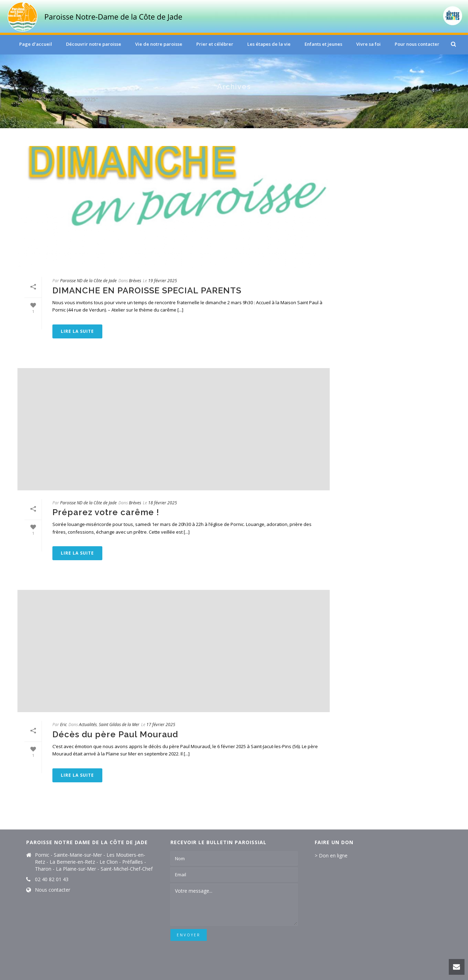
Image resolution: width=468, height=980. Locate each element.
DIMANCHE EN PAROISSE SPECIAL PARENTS (147, 290)
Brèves (135, 281)
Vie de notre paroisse (159, 44)
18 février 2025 (163, 503)
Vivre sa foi (368, 44)
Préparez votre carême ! (106, 512)
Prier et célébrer (215, 44)
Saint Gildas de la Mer (119, 725)
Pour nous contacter (417, 44)
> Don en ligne (331, 855)
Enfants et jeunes (323, 44)
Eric (63, 725)
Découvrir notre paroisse (94, 44)
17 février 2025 (161, 725)
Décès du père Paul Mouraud (115, 734)
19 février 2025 (163, 281)
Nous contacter (53, 890)
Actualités (88, 725)
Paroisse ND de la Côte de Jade (88, 281)
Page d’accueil (36, 44)
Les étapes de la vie (269, 44)
